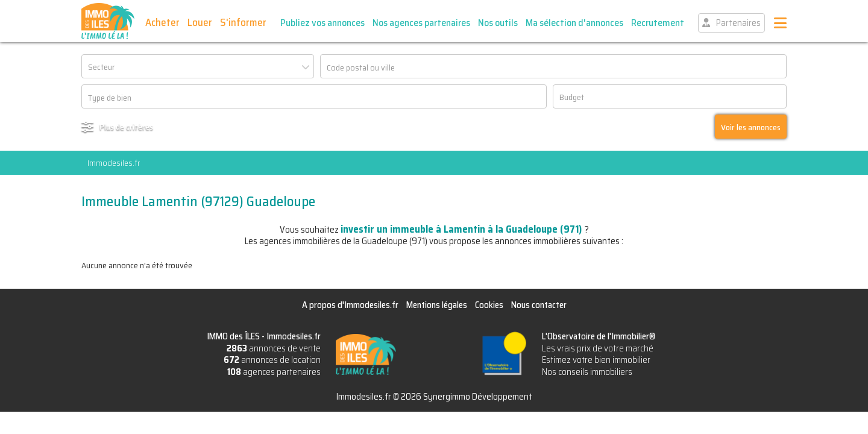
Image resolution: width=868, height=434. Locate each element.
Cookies (489, 305)
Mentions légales (437, 305)
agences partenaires (274, 372)
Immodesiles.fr (114, 163)
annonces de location (272, 360)
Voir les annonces (751, 127)
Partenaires (738, 23)
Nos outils (498, 23)
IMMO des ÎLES (108, 21)
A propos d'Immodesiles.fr (350, 305)
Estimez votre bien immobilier (596, 360)
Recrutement (658, 23)
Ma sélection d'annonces (574, 23)
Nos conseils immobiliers (587, 372)
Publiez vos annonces (322, 23)
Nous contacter (539, 305)
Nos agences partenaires (421, 23)
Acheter (162, 22)
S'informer (243, 22)
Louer (200, 22)
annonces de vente (274, 348)
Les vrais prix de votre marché (598, 348)
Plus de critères (126, 127)
